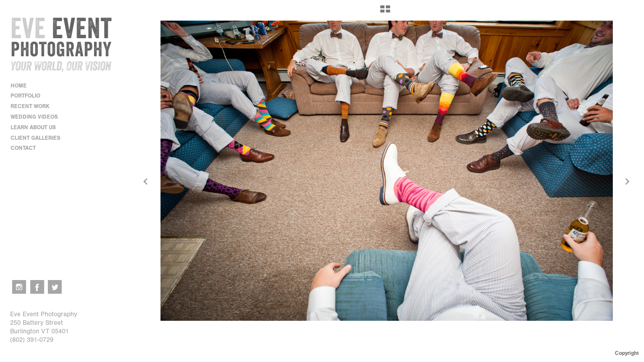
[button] (385, 13)
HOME (19, 86)
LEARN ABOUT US (37, 127)
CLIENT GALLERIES (35, 138)
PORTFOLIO (29, 96)
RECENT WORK (33, 106)
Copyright (627, 353)
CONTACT (23, 148)
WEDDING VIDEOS (34, 117)
